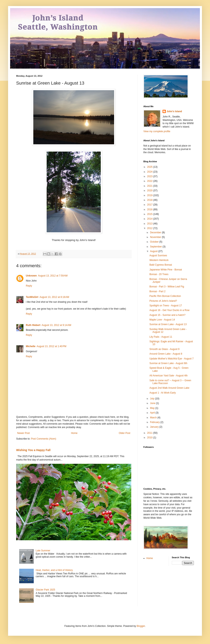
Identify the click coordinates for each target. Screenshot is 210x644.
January (155, 427)
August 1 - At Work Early (163, 393)
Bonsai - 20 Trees (159, 274)
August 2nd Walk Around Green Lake (169, 388)
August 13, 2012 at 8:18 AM (54, 297)
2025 (150, 167)
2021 (150, 186)
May (153, 408)
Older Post (124, 433)
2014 (150, 219)
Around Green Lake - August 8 (166, 354)
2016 (150, 209)
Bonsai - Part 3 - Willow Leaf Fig (167, 287)
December (156, 232)
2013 (150, 224)
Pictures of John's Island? (163, 301)
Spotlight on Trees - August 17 (166, 306)
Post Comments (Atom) (44, 439)
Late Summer (43, 551)
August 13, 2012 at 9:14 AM (56, 325)
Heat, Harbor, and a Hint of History (54, 570)
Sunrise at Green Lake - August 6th (168, 363)
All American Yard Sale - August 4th (169, 376)
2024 (150, 172)
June (153, 403)
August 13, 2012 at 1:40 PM (51, 346)
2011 (150, 433)
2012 (150, 228)
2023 (150, 176)
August (154, 251)
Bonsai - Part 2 (157, 291)
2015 (150, 214)
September (156, 247)
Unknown (31, 276)
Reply (29, 286)
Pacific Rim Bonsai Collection (165, 296)
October (155, 242)
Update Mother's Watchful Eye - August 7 (172, 359)
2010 (150, 438)
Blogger (141, 626)
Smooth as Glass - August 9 (164, 349)
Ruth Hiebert (33, 325)
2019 (150, 195)
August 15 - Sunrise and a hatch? (167, 315)
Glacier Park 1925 (45, 590)
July (153, 399)
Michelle (31, 346)
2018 (150, 200)
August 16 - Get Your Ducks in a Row (169, 310)
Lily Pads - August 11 (161, 337)
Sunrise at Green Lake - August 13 (168, 324)
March (154, 418)
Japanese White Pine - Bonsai (166, 270)
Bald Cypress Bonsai (161, 265)
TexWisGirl (32, 297)
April (153, 413)
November (156, 237)
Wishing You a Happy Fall (33, 450)
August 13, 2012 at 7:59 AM (53, 276)
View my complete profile (157, 131)
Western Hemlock (159, 260)
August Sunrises (158, 256)
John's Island (174, 111)
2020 (150, 191)
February (155, 422)
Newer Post (23, 433)
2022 (150, 181)
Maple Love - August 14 (162, 320)
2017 (150, 205)
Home (74, 433)
